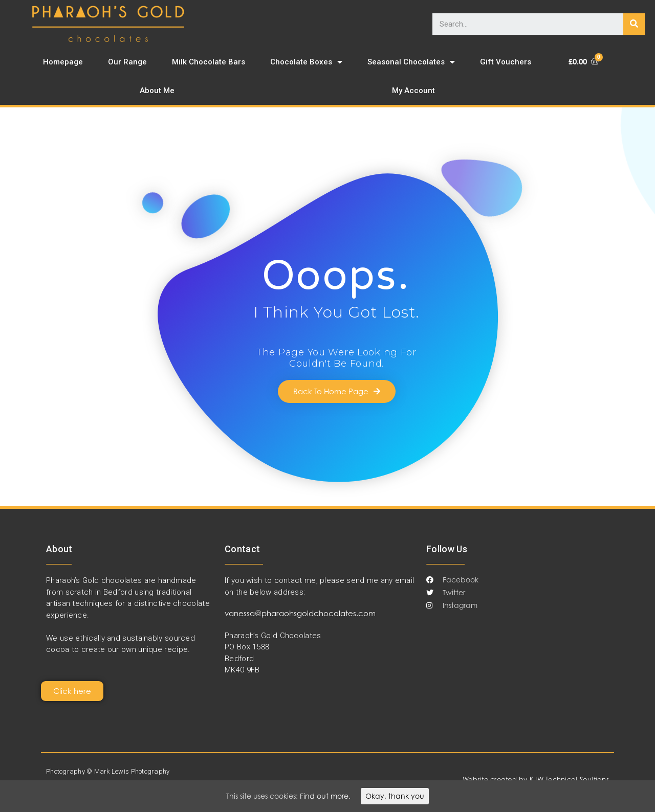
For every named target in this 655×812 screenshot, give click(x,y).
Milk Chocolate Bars (209, 62)
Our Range (127, 62)
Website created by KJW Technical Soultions (536, 779)
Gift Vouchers (506, 62)
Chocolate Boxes (306, 62)
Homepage (63, 62)
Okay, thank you (395, 796)
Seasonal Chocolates (411, 62)
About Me (157, 91)
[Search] (634, 24)
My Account (413, 91)
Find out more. (325, 796)
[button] (337, 391)
